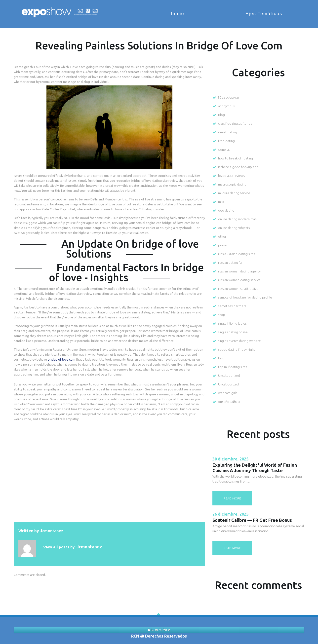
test (221, 358)
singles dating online (233, 332)
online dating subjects (234, 228)
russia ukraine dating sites (237, 254)
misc (221, 202)
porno (223, 245)
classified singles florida (235, 123)
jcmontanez (52, 531)
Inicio (184, 14)
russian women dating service (239, 280)
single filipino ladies (232, 323)
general (224, 150)
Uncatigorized (228, 384)
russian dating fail (231, 263)
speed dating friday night (237, 349)
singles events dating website (239, 341)
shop (222, 315)
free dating (226, 141)
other (222, 236)
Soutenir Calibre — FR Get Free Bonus (252, 520)
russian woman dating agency (239, 271)
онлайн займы (229, 402)
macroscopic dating (232, 184)
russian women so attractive (238, 289)
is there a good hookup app (238, 167)
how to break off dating (236, 158)
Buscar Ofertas (159, 630)
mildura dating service (234, 193)
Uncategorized (229, 376)
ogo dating (226, 210)
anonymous (226, 106)
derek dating (228, 132)
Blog (221, 115)
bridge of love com (61, 359)
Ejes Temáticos (267, 14)
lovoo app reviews (231, 176)
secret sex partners (232, 306)
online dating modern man (237, 219)
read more (232, 498)
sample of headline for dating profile (245, 297)
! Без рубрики (229, 97)
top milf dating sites (233, 367)
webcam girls (228, 393)
